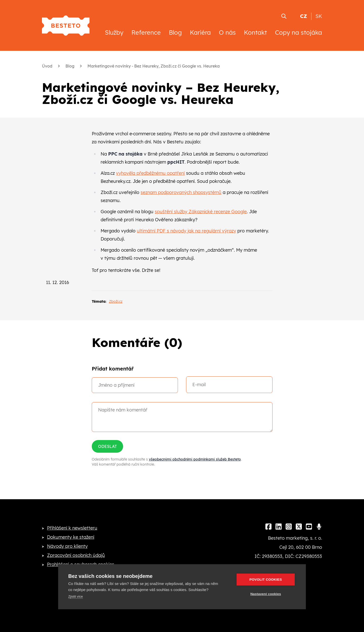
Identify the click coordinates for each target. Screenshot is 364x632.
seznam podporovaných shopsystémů (181, 192)
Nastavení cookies (266, 594)
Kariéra (200, 32)
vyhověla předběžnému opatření (150, 173)
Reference (146, 32)
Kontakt (255, 32)
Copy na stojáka (299, 32)
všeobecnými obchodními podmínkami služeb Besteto (195, 459)
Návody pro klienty (67, 546)
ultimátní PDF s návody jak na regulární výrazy (186, 231)
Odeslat (107, 446)
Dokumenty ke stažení (71, 537)
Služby (114, 32)
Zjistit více (76, 596)
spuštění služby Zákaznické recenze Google (201, 212)
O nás (227, 32)
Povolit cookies (266, 580)
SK (319, 16)
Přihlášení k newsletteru (72, 528)
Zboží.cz (116, 301)
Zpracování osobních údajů (76, 555)
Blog (175, 32)
